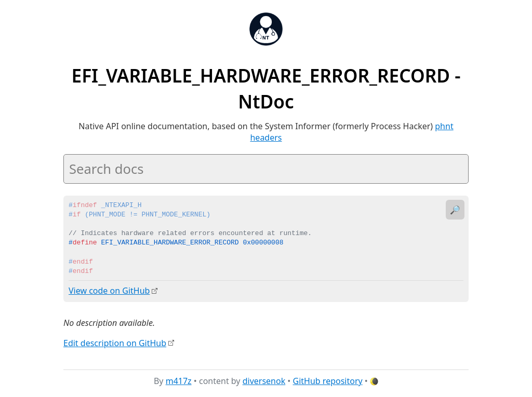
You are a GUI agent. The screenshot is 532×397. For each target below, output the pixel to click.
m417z (179, 381)
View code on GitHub (109, 291)
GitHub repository (328, 381)
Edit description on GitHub (115, 343)
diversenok (264, 381)
